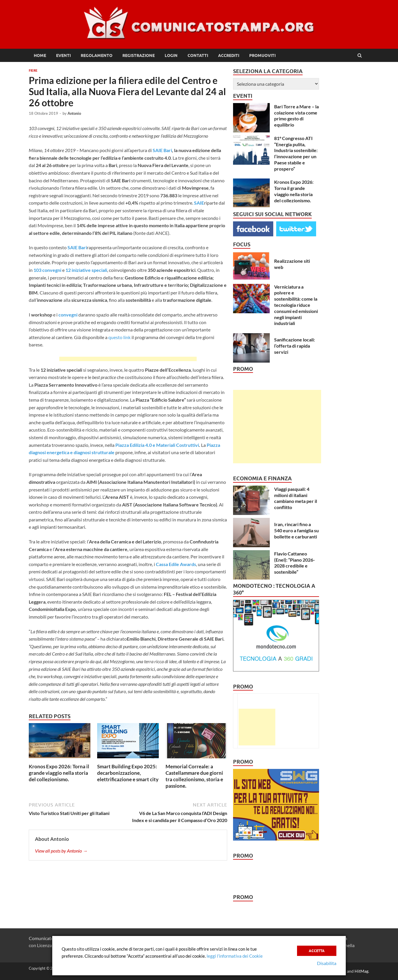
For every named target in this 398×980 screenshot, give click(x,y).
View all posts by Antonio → (61, 851)
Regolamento (97, 55)
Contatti (198, 55)
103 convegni (47, 270)
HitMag (361, 971)
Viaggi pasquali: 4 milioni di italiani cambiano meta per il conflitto (296, 498)
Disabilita (327, 963)
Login (171, 55)
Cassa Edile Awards (176, 564)
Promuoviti (262, 55)
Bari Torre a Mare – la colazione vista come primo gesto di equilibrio (296, 116)
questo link (119, 337)
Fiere (33, 70)
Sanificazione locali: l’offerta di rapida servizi (295, 346)
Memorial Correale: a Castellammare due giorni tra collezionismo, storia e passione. (194, 776)
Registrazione (139, 55)
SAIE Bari (162, 150)
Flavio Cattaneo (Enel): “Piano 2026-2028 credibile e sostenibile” (295, 563)
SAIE (199, 203)
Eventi (63, 55)
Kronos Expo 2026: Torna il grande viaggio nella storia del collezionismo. (59, 773)
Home (40, 55)
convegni (68, 315)
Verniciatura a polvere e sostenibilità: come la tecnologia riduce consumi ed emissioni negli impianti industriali (296, 305)
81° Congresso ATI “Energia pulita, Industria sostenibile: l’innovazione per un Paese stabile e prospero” (296, 153)
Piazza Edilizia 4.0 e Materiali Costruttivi (157, 445)
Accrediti (229, 55)
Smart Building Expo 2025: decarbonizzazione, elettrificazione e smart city (128, 773)
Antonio (74, 113)
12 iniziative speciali (86, 270)
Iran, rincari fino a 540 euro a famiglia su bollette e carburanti (296, 530)
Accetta (317, 951)
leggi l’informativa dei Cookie (235, 956)
